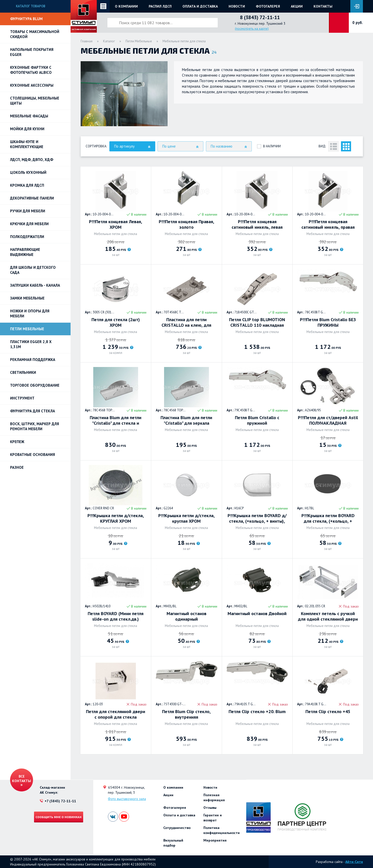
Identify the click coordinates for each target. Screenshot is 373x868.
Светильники (23, 372)
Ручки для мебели (28, 211)
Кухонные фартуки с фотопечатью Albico (31, 70)
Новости (237, 6)
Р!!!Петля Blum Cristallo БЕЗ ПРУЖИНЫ (328, 322)
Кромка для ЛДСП (27, 185)
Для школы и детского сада (33, 270)
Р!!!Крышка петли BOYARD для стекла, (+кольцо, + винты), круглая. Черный (328, 518)
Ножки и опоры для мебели (30, 313)
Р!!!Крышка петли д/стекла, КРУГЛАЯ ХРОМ (116, 518)
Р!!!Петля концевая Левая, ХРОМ (116, 224)
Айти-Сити (354, 862)
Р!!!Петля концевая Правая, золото (186, 224)
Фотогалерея (268, 6)
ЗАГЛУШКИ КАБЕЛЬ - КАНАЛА (35, 285)
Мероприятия (215, 840)
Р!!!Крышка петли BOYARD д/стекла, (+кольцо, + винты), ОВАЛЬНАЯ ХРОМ (257, 518)
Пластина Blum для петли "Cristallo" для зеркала (186, 420)
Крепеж (17, 442)
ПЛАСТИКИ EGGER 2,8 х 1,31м (31, 344)
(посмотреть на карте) (252, 28)
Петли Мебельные (27, 329)
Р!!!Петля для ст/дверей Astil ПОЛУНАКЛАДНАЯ (328, 420)
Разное (17, 467)
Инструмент (22, 398)
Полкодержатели (27, 237)
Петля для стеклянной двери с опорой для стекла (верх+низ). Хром (116, 714)
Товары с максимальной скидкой (35, 34)
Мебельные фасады (29, 116)
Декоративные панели (32, 198)
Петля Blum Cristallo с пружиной (257, 420)
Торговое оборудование (35, 385)
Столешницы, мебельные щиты (35, 101)
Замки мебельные (27, 298)
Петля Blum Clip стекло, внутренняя (186, 714)
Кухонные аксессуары (32, 85)
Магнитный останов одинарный (186, 616)
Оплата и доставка (200, 6)
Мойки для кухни (27, 129)
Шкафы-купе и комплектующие (27, 144)
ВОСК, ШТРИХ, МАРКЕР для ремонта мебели (35, 426)
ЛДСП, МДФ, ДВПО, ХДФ (32, 160)
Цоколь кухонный (28, 172)
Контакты (323, 6)
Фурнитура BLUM (26, 19)
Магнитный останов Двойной (257, 614)
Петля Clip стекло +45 (328, 712)
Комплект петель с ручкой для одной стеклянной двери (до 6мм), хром (328, 616)
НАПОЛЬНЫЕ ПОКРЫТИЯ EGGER (32, 52)
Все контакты (22, 779)
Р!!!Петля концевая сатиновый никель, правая (328, 224)
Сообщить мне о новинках (59, 817)
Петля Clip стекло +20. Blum (257, 712)
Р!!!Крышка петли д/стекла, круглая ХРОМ (186, 518)
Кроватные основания (33, 455)
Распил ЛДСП (160, 6)
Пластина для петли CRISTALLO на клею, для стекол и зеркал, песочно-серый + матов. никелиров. (186, 322)
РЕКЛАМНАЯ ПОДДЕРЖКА (33, 360)
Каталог (109, 41)
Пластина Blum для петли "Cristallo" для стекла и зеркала (116, 420)
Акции (297, 6)
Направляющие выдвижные (25, 252)
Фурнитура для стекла (33, 411)
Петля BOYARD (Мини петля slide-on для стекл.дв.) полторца (116, 616)
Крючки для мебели (29, 224)
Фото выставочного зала (127, 799)
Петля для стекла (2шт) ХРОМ (116, 322)
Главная (87, 41)
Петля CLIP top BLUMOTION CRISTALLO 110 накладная (257, 322)
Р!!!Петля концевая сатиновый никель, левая (257, 224)
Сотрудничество (177, 828)
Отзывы (210, 808)
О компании (126, 6)
